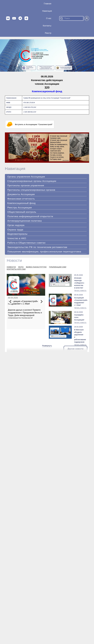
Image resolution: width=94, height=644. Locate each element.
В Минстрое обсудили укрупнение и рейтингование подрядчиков (79, 336)
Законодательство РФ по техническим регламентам (37, 247)
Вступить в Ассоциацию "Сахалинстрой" (30, 124)
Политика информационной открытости (30, 216)
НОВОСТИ (11, 267)
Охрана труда (15, 230)
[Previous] (11, 302)
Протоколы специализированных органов (31, 190)
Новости (14, 260)
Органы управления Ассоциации (26, 177)
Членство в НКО (17, 238)
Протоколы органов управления (26, 185)
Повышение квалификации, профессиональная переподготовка (44, 252)
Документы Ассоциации (21, 194)
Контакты (47, 26)
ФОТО (21, 267)
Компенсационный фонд (47, 91)
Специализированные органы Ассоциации (32, 181)
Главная (48, 4)
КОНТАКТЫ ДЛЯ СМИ (16, 269)
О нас (49, 18)
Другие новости (75, 349)
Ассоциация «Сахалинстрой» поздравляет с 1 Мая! (23, 303)
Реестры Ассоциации (20, 208)
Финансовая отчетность (21, 199)
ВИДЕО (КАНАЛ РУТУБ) (36, 267)
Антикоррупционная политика (24, 221)
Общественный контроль (22, 212)
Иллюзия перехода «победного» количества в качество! (79, 283)
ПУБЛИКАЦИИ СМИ (58, 267)
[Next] (41, 302)
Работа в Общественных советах (26, 243)
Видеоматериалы (17, 234)
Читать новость (80, 290)
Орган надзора (16, 225)
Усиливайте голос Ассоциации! (79, 317)
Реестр (48, 33)
